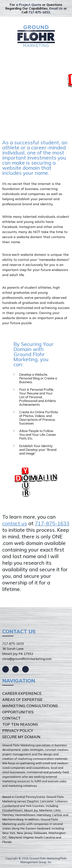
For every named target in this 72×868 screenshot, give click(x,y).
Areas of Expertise (22, 700)
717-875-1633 (39, 12)
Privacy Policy (18, 731)
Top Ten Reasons (20, 724)
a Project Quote (29, 5)
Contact (11, 718)
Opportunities (18, 712)
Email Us (56, 8)
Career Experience (22, 693)
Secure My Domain (21, 737)
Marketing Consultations (30, 706)
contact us (15, 523)
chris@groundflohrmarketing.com (27, 659)
